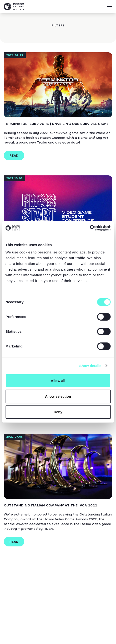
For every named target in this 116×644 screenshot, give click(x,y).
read (14, 156)
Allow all (58, 381)
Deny (58, 412)
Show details (90, 366)
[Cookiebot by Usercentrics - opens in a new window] (90, 228)
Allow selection (58, 396)
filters (58, 25)
